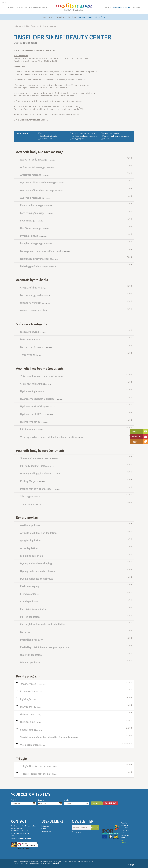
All (41, 133)
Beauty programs (78, 139)
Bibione (136, 7)
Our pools (48, 17)
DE (5, 2)
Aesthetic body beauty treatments (116, 136)
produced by (53, 863)
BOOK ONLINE (111, 803)
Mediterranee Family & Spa (22, 26)
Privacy (78, 832)
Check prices (136, 437)
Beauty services (46, 139)
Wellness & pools (122, 7)
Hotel (11, 7)
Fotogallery (46, 826)
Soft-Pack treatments (49, 136)
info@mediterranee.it (24, 838)
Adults (67, 800)
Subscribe (95, 827)
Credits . (16, 863)
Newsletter (83, 821)
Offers (134, 442)
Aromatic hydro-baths (111, 133)
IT (2, 2)
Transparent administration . (38, 863)
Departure (42, 800)
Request (135, 432)
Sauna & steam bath (66, 17)
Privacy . (21, 863)
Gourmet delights (38, 7)
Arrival (14, 800)
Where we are (46, 831)
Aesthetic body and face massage (84, 133)
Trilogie (106, 139)
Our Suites (22, 7)
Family (108, 7)
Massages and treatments (92, 17)
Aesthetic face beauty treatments (85, 136)
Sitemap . (27, 863)
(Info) (80, 832)
